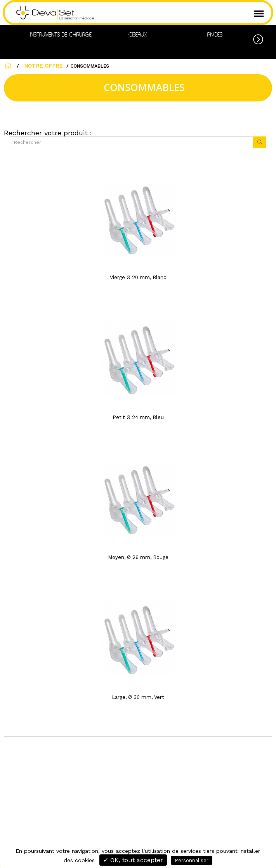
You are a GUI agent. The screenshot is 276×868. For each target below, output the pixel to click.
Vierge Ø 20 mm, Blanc (138, 277)
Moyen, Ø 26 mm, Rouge (138, 557)
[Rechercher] (131, 142)
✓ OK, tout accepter (133, 860)
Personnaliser (192, 860)
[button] (265, 38)
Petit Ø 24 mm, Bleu (138, 417)
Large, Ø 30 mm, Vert (138, 697)
